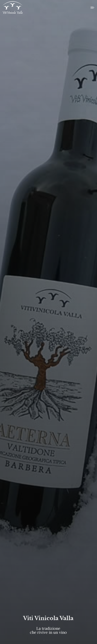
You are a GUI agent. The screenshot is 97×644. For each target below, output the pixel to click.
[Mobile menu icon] (92, 8)
